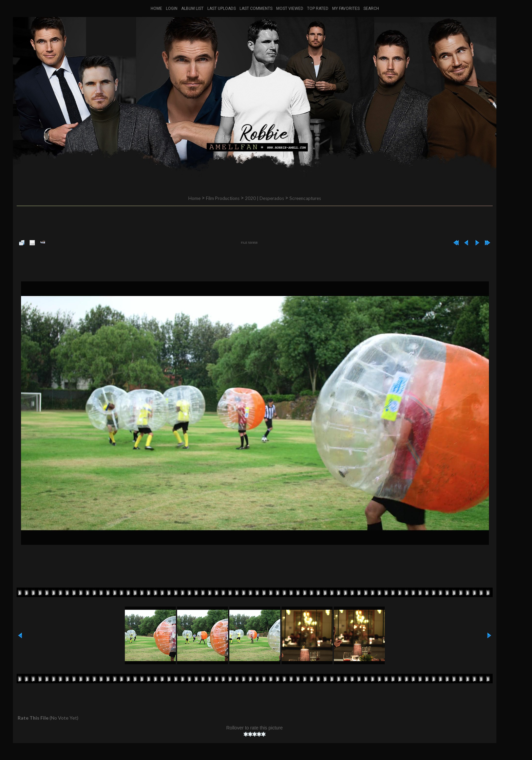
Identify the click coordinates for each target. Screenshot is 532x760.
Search (371, 8)
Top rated (318, 8)
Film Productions (223, 198)
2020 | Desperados (264, 198)
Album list (192, 8)
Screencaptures (305, 198)
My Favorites (346, 8)
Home (156, 8)
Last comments (256, 8)
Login (172, 8)
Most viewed (290, 8)
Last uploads (222, 8)
